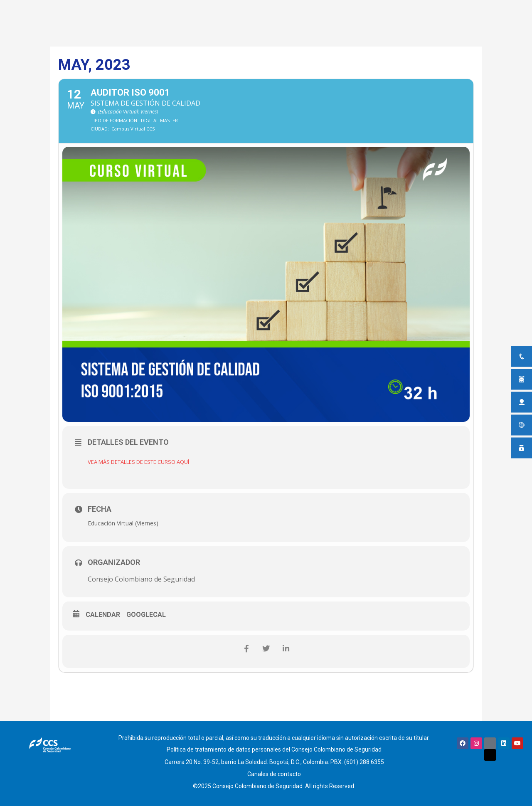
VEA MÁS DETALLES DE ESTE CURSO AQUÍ (146, 462)
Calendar (103, 615)
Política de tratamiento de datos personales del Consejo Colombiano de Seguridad (274, 748)
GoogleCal (146, 615)
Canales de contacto (274, 770)
